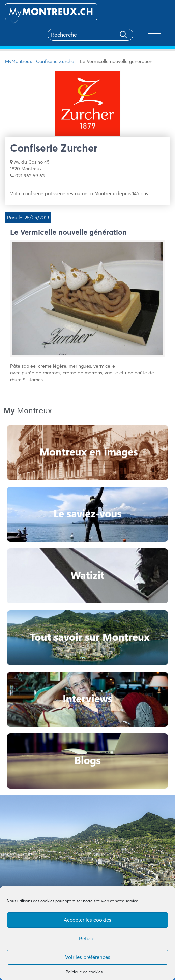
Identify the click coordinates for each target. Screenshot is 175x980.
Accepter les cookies (87, 920)
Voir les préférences (88, 957)
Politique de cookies (84, 972)
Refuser (87, 939)
